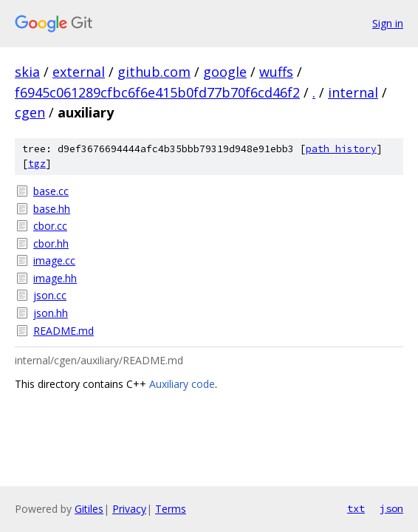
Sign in (388, 23)
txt (356, 508)
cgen (30, 112)
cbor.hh (51, 243)
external (79, 72)
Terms (171, 509)
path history (341, 149)
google (225, 72)
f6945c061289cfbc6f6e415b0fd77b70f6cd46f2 (157, 92)
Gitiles (89, 509)
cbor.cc (50, 226)
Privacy (129, 509)
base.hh (52, 209)
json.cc (50, 295)
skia (27, 72)
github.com (154, 72)
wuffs (276, 72)
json (391, 508)
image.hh (55, 278)
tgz (37, 164)
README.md (64, 331)
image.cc (54, 260)
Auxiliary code (182, 384)
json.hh (51, 313)
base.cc (51, 191)
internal (353, 92)
